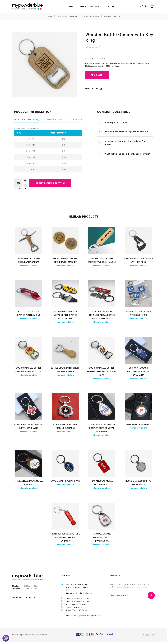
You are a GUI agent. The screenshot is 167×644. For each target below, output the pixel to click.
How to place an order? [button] (115, 123)
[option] (45, 64)
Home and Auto (92, 16)
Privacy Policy (149, 637)
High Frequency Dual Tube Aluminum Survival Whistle (65, 538)
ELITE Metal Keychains (138, 425)
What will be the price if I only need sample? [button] (121, 161)
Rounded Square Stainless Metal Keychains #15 (102, 538)
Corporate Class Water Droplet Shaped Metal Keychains (102, 429)
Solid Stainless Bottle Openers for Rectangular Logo (102, 373)
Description (76, 120)
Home (72, 7)
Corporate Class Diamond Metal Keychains (29, 429)
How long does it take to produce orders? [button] (125, 134)
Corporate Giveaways (68, 16)
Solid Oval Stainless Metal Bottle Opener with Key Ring (65, 316)
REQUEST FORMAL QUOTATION (51, 184)
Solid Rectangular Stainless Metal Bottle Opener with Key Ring (102, 316)
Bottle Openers (112, 16)
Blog (111, 7)
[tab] (125, 123)
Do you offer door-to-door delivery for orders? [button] (123, 147)
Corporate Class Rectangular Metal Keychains (138, 373)
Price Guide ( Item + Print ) (27, 120)
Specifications (54, 120)
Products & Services (91, 7)
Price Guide (98, 79)
